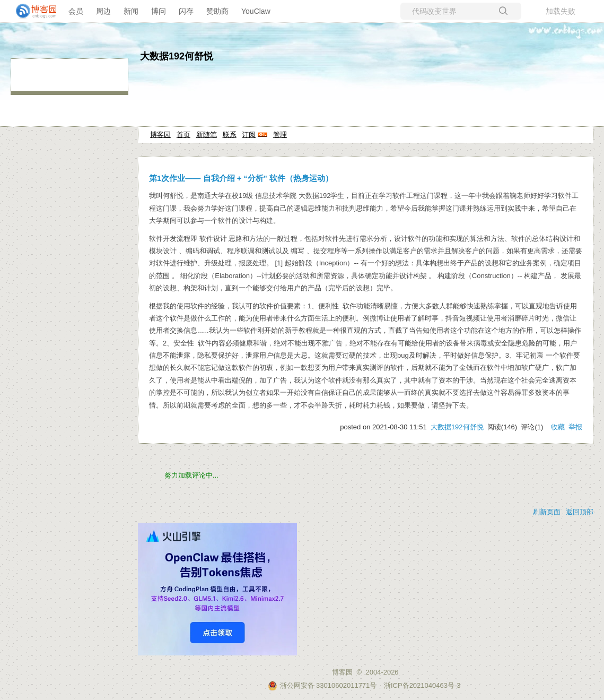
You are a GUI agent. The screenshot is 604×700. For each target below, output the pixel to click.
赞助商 (217, 11)
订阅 (249, 135)
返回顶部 (580, 512)
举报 (575, 427)
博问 (159, 11)
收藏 (558, 427)
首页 (183, 135)
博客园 (160, 135)
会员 (76, 11)
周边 (103, 11)
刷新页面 (547, 512)
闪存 (186, 11)
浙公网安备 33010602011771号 (322, 685)
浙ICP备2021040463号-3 (422, 685)
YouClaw (256, 11)
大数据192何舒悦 (177, 56)
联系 (230, 135)
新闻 (131, 11)
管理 (280, 135)
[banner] (32, 11)
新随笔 (207, 135)
